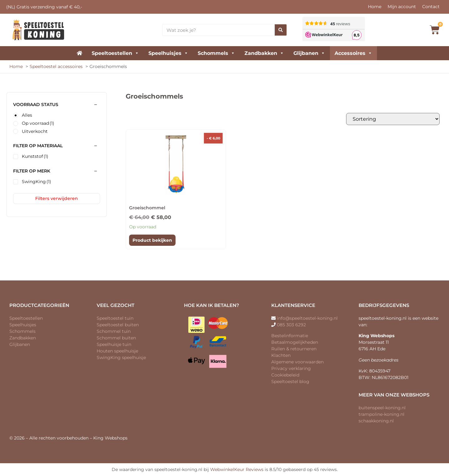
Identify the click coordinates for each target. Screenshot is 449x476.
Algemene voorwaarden (297, 362)
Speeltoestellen (115, 53)
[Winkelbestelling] (393, 119)
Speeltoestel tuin (115, 318)
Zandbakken (264, 53)
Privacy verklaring (291, 368)
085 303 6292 (291, 325)
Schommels (216, 53)
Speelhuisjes (168, 53)
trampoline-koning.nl (381, 414)
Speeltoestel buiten (118, 325)
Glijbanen (309, 53)
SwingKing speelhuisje (121, 357)
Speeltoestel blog (290, 381)
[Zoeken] (281, 30)
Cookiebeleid (285, 375)
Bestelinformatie (290, 336)
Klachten (281, 355)
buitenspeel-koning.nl (382, 408)
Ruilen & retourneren (294, 349)
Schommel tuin (114, 331)
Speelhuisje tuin (114, 344)
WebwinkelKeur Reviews (237, 469)
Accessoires (353, 53)
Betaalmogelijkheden (295, 342)
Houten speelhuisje (117, 351)
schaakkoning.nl (376, 421)
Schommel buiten (116, 338)
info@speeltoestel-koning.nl (307, 318)
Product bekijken (152, 240)
